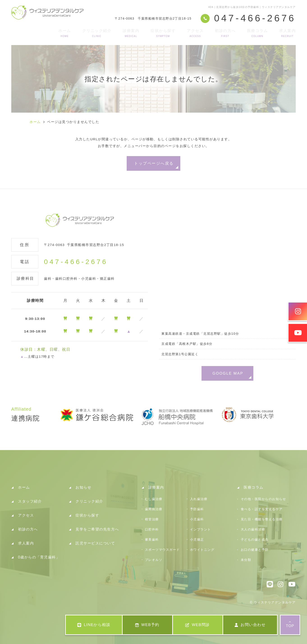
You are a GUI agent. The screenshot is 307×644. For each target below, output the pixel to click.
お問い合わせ (250, 625)
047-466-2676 (76, 262)
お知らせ (83, 487)
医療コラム (258, 33)
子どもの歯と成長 (255, 539)
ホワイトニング (202, 550)
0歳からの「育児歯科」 (39, 557)
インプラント (200, 529)
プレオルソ (154, 560)
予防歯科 (197, 509)
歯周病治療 (154, 509)
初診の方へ (225, 33)
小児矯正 (197, 539)
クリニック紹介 (97, 33)
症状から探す (163, 33)
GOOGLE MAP (228, 373)
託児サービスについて (95, 543)
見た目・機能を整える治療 (262, 519)
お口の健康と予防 (255, 550)
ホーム (65, 33)
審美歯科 (152, 539)
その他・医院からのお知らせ (263, 499)
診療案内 (131, 33)
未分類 (246, 560)
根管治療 (152, 519)
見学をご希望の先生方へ (97, 529)
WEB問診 (198, 625)
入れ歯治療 (199, 499)
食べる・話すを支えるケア (262, 509)
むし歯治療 (154, 499)
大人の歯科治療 (253, 529)
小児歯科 (197, 519)
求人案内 (287, 33)
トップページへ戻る (154, 163)
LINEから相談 (94, 625)
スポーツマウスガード (162, 550)
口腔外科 (152, 529)
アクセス (195, 33)
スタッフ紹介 (30, 501)
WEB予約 (147, 625)
